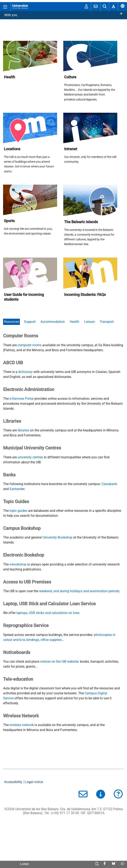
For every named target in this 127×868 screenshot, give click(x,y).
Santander (17, 489)
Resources (11, 322)
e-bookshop (18, 564)
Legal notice (34, 782)
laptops (22, 613)
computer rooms (30, 345)
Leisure (89, 322)
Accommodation (53, 322)
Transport (107, 322)
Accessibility (13, 782)
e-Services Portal (22, 399)
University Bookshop (58, 537)
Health (74, 322)
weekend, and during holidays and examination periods (79, 591)
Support (30, 322)
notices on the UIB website (59, 662)
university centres (30, 457)
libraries (23, 430)
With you (11, 15)
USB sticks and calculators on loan (54, 613)
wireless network (22, 725)
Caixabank (109, 484)
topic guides (18, 511)
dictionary (25, 372)
